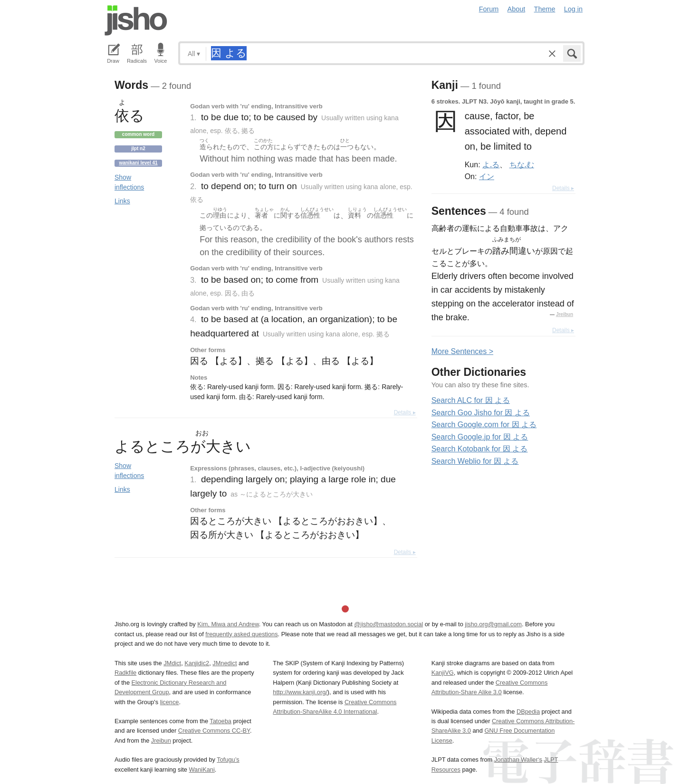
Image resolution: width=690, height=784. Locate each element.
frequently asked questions (241, 634)
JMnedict (225, 663)
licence (170, 702)
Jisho (136, 20)
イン (487, 176)
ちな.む (522, 164)
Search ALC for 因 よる (471, 400)
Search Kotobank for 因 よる (480, 449)
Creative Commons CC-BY (214, 731)
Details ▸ (405, 412)
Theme (545, 9)
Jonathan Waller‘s (518, 760)
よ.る (491, 164)
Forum (489, 9)
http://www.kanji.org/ (300, 692)
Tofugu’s (228, 760)
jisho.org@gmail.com (493, 624)
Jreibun (565, 314)
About (517, 9)
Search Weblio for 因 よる (475, 461)
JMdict (172, 663)
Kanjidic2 (197, 663)
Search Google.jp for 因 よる (480, 437)
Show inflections (129, 182)
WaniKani (202, 770)
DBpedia (528, 712)
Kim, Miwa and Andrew (228, 624)
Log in (573, 9)
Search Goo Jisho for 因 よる (481, 413)
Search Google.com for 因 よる (484, 425)
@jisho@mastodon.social (388, 624)
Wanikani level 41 (138, 163)
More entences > (462, 351)
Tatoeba (220, 721)
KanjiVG (443, 673)
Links (122, 201)
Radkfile (125, 673)
